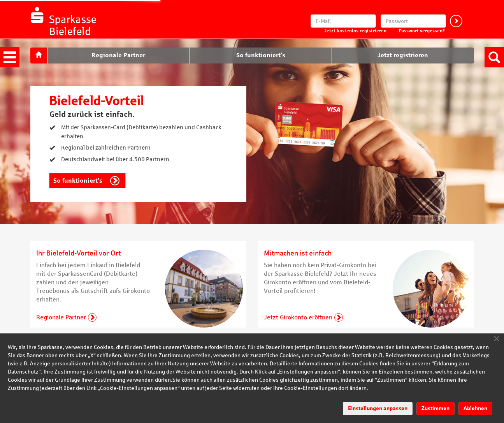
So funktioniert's (78, 181)
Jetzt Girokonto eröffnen (298, 317)
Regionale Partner (61, 317)
